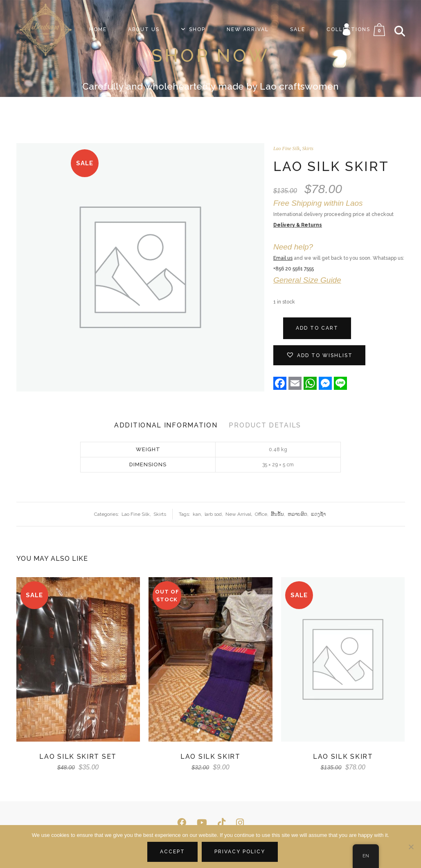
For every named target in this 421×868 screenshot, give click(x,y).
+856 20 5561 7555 (294, 269)
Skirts (308, 148)
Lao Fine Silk (287, 148)
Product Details (265, 425)
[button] (319, 355)
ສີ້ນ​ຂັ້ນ (277, 514)
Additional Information (166, 425)
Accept (172, 852)
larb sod (213, 514)
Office (261, 514)
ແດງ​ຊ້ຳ (318, 514)
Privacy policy (240, 852)
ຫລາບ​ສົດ (297, 514)
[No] (411, 847)
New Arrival (238, 514)
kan (197, 514)
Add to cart (317, 328)
